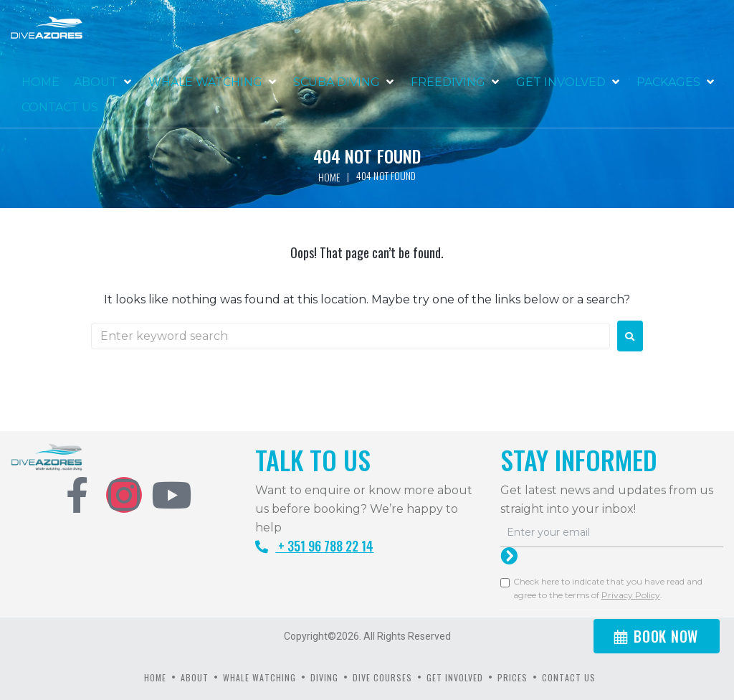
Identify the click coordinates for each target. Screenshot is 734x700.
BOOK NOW (666, 636)
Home (329, 177)
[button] (104, 82)
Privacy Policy (631, 595)
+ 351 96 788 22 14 (314, 546)
